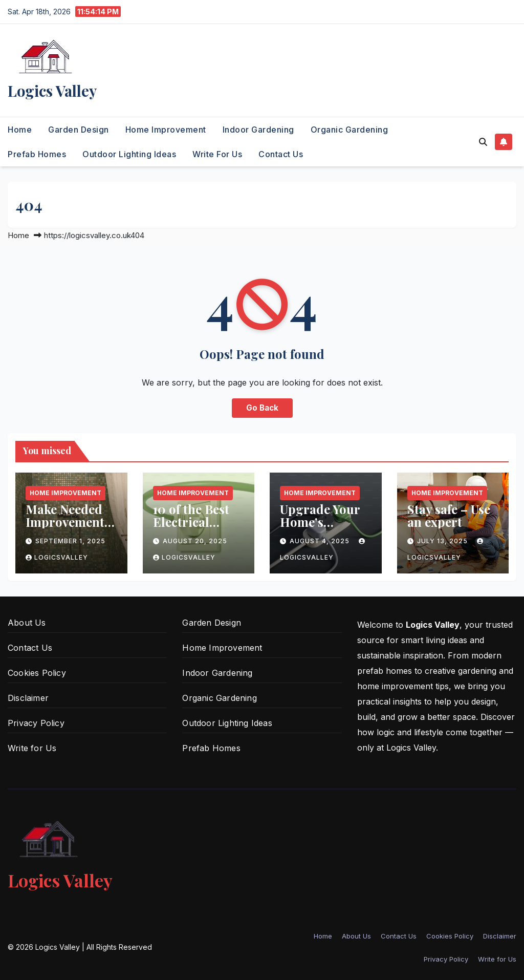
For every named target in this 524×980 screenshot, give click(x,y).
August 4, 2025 (321, 541)
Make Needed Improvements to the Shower (68, 522)
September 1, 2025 (70, 541)
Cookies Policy (37, 673)
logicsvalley (57, 557)
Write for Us (217, 154)
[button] (483, 142)
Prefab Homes (37, 154)
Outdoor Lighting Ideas (129, 154)
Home (20, 130)
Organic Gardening (350, 130)
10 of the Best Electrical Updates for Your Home (191, 528)
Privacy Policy (36, 723)
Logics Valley (52, 91)
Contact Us (281, 154)
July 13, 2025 (443, 541)
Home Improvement (166, 130)
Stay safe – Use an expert (449, 515)
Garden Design (79, 130)
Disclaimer (28, 698)
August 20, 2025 (195, 541)
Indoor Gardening (258, 130)
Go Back (262, 408)
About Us (27, 623)
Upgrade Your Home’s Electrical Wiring (320, 528)
